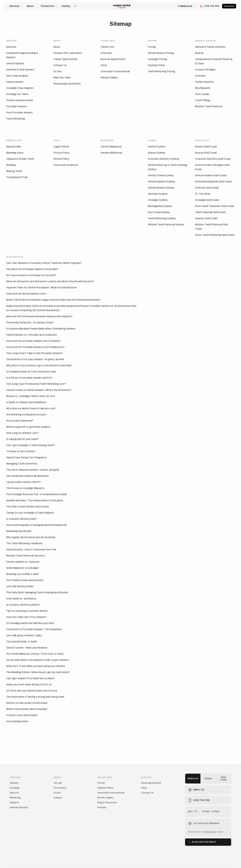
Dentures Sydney (158, 190)
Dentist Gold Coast (206, 143)
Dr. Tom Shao (203, 190)
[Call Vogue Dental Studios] (207, 6)
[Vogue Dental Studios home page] (122, 6)
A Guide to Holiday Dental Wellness (26, 395)
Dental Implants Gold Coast (211, 172)
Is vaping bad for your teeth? (23, 432)
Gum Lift (14, 782)
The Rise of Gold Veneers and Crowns (28, 500)
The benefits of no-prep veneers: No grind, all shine (35, 352)
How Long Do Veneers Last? (22, 426)
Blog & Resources (107, 792)
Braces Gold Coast (206, 149)
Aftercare (106, 53)
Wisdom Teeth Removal (209, 106)
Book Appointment (151, 773)
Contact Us (60, 65)
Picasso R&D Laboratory (68, 53)
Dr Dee (57, 71)
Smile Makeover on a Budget (22, 561)
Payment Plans (156, 65)
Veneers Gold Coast (206, 215)
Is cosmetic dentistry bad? (21, 512)
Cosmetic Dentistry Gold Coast (213, 155)
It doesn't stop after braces (22, 708)
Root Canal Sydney (159, 209)
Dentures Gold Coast (207, 184)
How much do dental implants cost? (26, 287)
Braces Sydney (157, 149)
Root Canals (202, 94)
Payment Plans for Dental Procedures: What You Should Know (41, 281)
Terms (13, 862)
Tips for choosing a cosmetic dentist (27, 604)
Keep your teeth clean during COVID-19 (29, 678)
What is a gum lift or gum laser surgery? (29, 420)
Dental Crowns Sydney (161, 172)
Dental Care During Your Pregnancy (26, 451)
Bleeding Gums (15, 149)
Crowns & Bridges (205, 70)
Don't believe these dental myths (25, 573)
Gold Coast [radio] (223, 768)
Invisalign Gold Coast (207, 197)
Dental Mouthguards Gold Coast (213, 178)
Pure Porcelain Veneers (19, 113)
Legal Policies (61, 143)
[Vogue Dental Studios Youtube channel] (230, 862)
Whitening (15, 787)
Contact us (147, 782)
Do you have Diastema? (20, 414)
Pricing (152, 47)
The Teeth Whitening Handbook (24, 536)
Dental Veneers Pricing (161, 53)
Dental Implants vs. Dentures (23, 555)
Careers (58, 787)
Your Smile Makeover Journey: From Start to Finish (35, 647)
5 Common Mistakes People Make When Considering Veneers (41, 322)
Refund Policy (61, 155)
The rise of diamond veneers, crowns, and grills (33, 463)
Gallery (66, 6)
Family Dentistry (204, 82)
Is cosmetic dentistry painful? (23, 598)
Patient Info (49, 6)
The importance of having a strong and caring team (35, 690)
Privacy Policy (61, 149)
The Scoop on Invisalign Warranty (25, 481)
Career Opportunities (65, 59)
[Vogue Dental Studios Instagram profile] (215, 862)
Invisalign (15, 778)
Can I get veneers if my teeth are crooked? (30, 671)
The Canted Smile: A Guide (22, 635)
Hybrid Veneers (15, 82)
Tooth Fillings (203, 100)
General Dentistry (19, 797)
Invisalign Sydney (158, 197)
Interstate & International (115, 71)
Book (228, 6)
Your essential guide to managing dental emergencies (37, 518)
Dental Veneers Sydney (161, 184)
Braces (199, 53)
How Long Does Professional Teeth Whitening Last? (36, 377)
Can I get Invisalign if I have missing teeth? (31, 438)
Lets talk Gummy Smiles (20, 579)
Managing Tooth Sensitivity (22, 457)
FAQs (104, 65)
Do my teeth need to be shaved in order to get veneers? (38, 653)
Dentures (200, 76)
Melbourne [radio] (193, 768)
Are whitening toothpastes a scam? (26, 408)
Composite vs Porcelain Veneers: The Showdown (34, 622)
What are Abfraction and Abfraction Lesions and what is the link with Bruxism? (50, 274)
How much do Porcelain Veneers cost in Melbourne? (35, 340)
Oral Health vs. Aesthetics (21, 592)
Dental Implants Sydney (162, 178)
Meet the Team (62, 78)
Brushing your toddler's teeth (23, 567)
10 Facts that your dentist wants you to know (32, 684)
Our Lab (58, 773)
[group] (208, 768)
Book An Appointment (113, 59)
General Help (14, 143)
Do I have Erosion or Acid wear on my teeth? (31, 268)
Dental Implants (15, 63)
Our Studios (60, 778)
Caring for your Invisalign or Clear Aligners (30, 506)
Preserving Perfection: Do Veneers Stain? (30, 316)
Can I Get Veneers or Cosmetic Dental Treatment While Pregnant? (44, 256)
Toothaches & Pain (17, 174)
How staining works (17, 714)
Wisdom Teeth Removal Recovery (26, 549)
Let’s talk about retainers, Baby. (24, 628)
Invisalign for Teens (17, 94)
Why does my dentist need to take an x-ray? (31, 401)
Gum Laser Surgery (17, 76)
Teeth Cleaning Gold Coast (211, 209)
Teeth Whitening (16, 119)
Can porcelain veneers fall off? (24, 475)
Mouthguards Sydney (160, 203)
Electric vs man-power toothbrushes (27, 696)
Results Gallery (109, 78)
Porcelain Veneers (16, 106)
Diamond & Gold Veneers (20, 70)
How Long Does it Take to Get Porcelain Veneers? (35, 346)
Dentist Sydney (157, 143)
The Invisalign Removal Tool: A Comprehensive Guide (37, 487)
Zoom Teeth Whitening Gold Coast (215, 232)
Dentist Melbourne (111, 143)
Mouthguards (203, 88)
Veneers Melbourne (111, 149)
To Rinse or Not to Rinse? (21, 444)
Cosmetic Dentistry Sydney (164, 155)
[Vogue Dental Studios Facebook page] (208, 862)
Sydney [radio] (208, 768)
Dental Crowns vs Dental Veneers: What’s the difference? (39, 383)
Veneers (14, 773)
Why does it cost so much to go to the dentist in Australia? (39, 359)
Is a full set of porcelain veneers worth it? (29, 371)
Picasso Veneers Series (20, 100)
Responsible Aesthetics (67, 84)
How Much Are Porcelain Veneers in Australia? (32, 262)
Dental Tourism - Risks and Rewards (27, 641)
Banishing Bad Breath (19, 524)
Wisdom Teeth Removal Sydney (166, 221)
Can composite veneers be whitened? (28, 469)
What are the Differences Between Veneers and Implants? (39, 309)
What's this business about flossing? (27, 702)
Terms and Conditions (66, 162)
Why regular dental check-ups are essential (31, 530)
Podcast (102, 797)
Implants (14, 792)
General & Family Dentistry (210, 47)
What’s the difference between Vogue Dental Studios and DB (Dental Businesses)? (53, 293)
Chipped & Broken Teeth (20, 155)
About (32, 6)
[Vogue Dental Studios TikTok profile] (223, 862)
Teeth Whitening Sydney (162, 215)
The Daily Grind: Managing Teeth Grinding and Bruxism (37, 586)
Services (16, 6)
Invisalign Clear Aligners (20, 88)
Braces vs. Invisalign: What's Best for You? (31, 389)
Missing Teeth (14, 168)
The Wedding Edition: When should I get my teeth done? (38, 665)
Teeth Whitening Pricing (162, 71)
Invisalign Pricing (158, 59)
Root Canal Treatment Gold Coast (215, 203)
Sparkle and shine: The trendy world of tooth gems (35, 494)
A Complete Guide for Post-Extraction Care (31, 365)
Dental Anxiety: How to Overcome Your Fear (31, 543)
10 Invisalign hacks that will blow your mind (30, 616)
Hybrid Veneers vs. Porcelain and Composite (31, 328)
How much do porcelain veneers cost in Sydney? (34, 334)
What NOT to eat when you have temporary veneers (36, 659)
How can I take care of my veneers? (26, 610)
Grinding (11, 162)
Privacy (21, 862)
